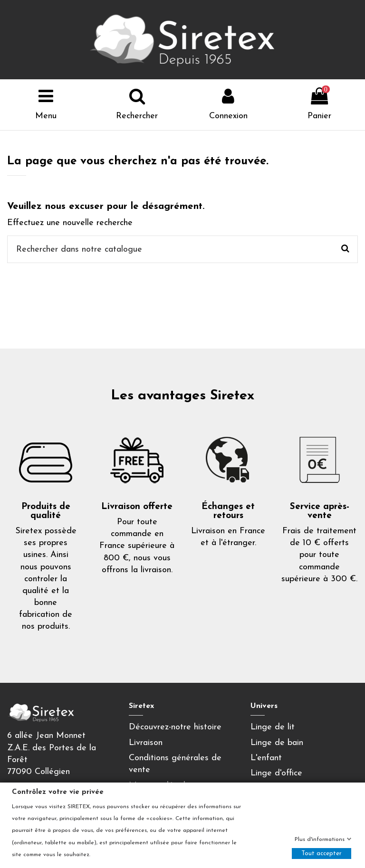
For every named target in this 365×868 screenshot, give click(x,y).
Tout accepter (322, 854)
